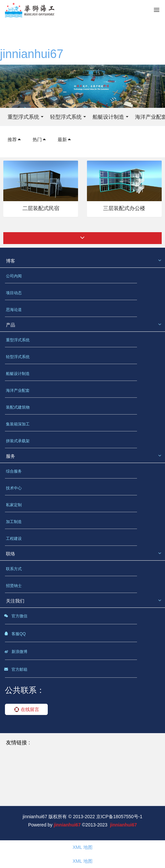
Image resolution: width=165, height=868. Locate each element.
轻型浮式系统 (66, 117)
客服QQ (15, 635)
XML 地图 (82, 847)
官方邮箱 (16, 670)
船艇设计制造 (108, 117)
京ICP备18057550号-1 (119, 817)
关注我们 (15, 601)
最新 (65, 139)
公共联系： (25, 690)
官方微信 (16, 617)
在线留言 (27, 709)
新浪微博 (16, 653)
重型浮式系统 (23, 117)
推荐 (14, 139)
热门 (40, 139)
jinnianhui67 (32, 54)
